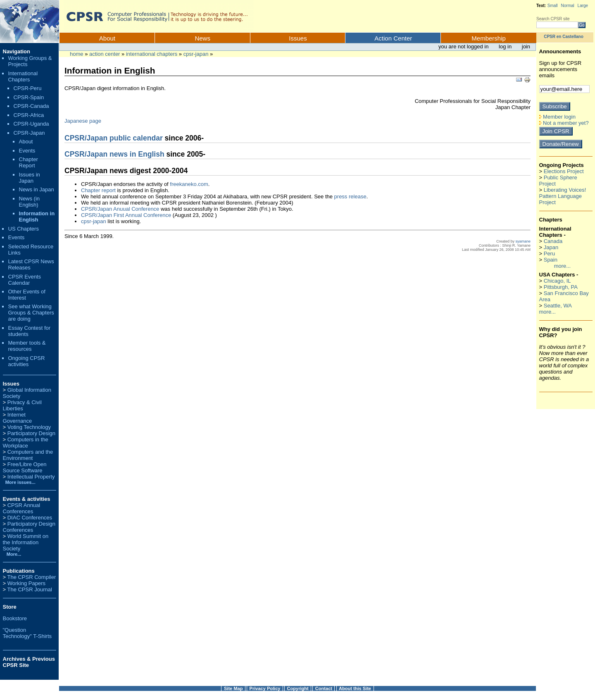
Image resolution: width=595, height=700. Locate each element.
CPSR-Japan (196, 54)
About (107, 38)
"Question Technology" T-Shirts (27, 633)
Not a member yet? (564, 123)
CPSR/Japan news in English (114, 154)
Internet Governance (18, 418)
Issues (298, 38)
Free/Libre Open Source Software (25, 467)
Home (77, 54)
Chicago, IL (557, 281)
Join (526, 46)
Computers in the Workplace (26, 443)
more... (562, 266)
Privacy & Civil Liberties (22, 405)
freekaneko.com (189, 184)
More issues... (19, 482)
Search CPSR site (553, 19)
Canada (553, 241)
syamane (523, 241)
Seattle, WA (558, 306)
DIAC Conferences (30, 518)
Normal (568, 6)
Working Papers (26, 583)
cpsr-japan (94, 221)
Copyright (298, 688)
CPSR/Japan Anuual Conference (120, 209)
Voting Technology (29, 427)
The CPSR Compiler (31, 577)
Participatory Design (31, 433)
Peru (549, 254)
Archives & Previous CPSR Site (29, 662)
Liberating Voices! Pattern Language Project (563, 196)
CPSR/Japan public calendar (114, 138)
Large (583, 6)
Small (553, 6)
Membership (489, 38)
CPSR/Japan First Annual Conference (126, 215)
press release (350, 196)
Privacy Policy (265, 688)
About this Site (355, 688)
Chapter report (98, 190)
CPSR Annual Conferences (22, 508)
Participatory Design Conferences (29, 527)
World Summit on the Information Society (26, 542)
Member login (557, 117)
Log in (506, 46)
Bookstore (15, 618)
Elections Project (564, 171)
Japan (551, 247)
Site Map (233, 688)
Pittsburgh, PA (561, 287)
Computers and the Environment (28, 455)
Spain (551, 260)
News (202, 38)
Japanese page (83, 121)
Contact (324, 688)
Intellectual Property (31, 477)
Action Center (393, 38)
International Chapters (152, 54)
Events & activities (27, 499)
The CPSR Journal (29, 589)
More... (14, 554)
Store (10, 607)
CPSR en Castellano (564, 37)
